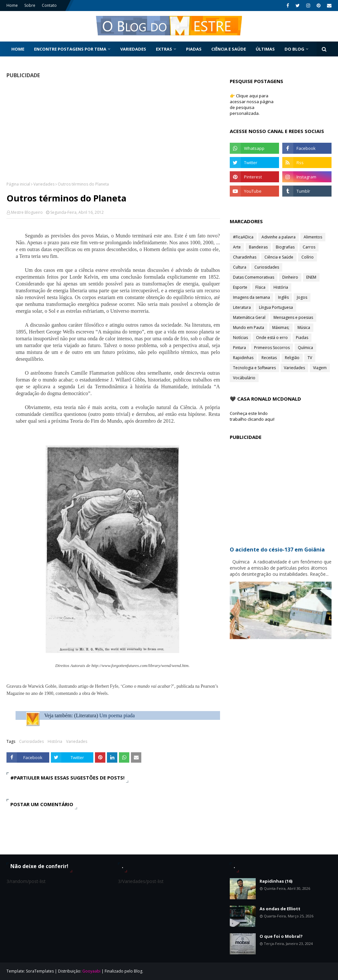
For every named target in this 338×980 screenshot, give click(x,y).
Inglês (283, 297)
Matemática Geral (249, 317)
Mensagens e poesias (293, 317)
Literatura (242, 307)
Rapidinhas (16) (276, 881)
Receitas (269, 358)
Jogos (302, 297)
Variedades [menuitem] (133, 49)
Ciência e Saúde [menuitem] (229, 49)
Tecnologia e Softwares (254, 368)
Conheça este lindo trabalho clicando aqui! (252, 416)
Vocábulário (244, 378)
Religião (292, 358)
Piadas (302, 338)
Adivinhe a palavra (279, 237)
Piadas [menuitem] (194, 49)
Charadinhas (245, 257)
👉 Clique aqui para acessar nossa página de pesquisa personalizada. (252, 104)
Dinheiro (290, 277)
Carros (309, 247)
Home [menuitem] (18, 49)
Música (304, 327)
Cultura (240, 267)
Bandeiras (258, 247)
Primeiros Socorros (272, 348)
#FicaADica (243, 237)
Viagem (320, 368)
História (55, 741)
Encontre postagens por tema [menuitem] (70, 49)
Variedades (44, 184)
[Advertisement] (111, 130)
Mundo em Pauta (249, 327)
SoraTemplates (40, 971)
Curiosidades (31, 741)
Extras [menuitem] (164, 49)
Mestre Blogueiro (27, 212)
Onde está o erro (272, 338)
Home (12, 5)
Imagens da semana (251, 297)
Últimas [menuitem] (265, 49)
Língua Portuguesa (276, 307)
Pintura (239, 348)
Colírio (308, 257)
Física (260, 287)
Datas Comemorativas (254, 277)
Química (305, 348)
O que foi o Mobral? (281, 936)
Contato (49, 5)
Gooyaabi (91, 971)
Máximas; (281, 327)
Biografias (285, 247)
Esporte (240, 287)
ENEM (311, 277)
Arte (237, 247)
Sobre (30, 5)
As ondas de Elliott (280, 909)
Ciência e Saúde (279, 257)
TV (310, 358)
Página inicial (18, 184)
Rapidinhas (243, 358)
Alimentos (313, 237)
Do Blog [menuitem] (294, 49)
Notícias (240, 338)
